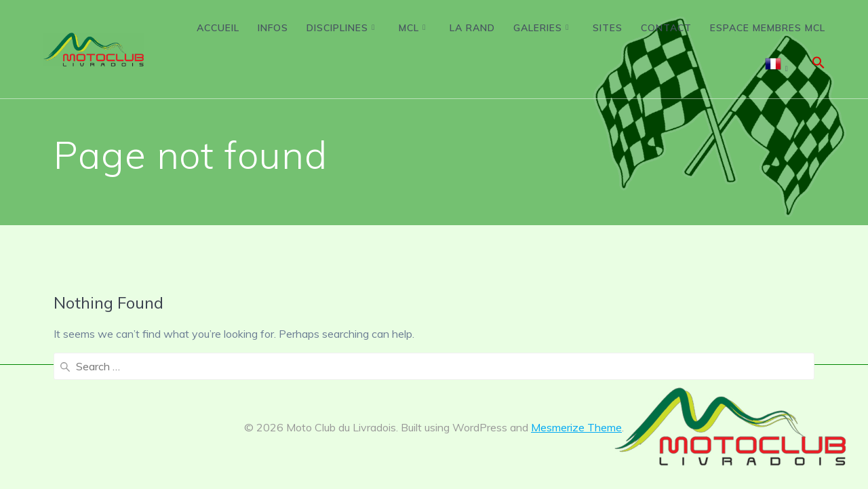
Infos (273, 28)
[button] (818, 65)
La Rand (472, 28)
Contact (666, 28)
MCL (409, 28)
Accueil (218, 28)
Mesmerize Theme (576, 427)
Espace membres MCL (768, 28)
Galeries (538, 28)
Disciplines (337, 28)
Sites (608, 28)
